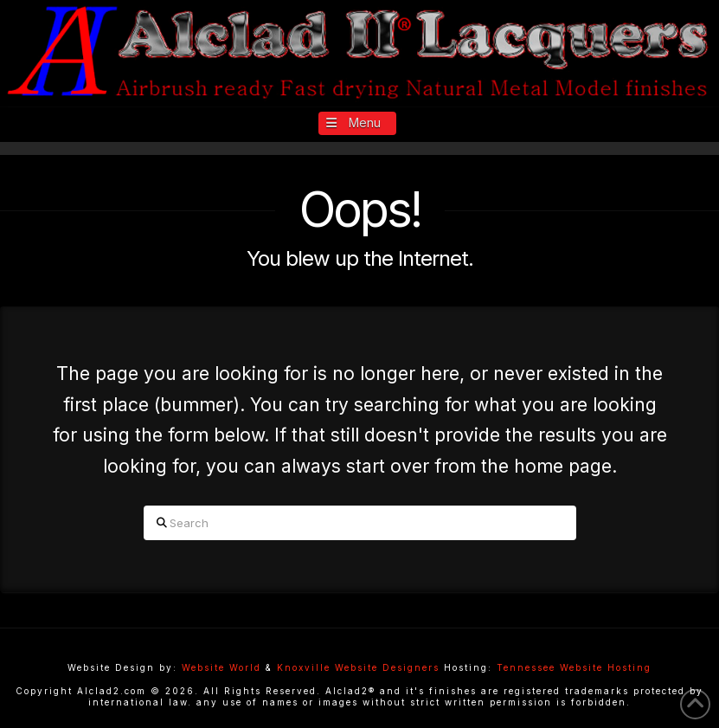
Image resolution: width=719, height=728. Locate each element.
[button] (358, 123)
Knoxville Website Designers (358, 667)
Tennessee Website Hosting (574, 667)
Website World (221, 667)
